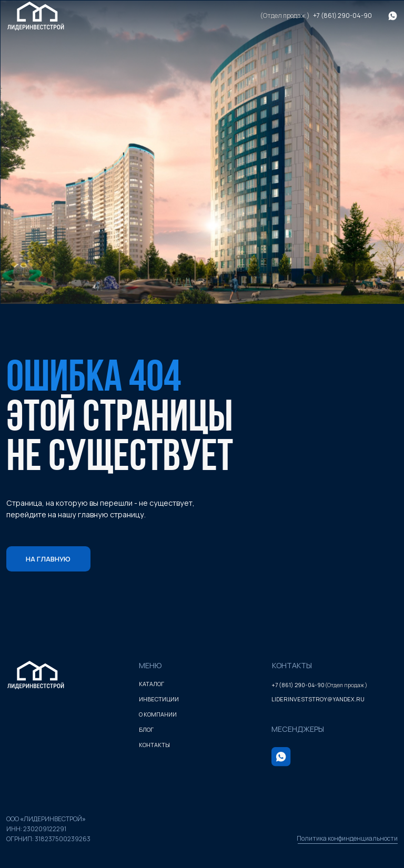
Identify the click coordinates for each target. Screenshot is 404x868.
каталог (151, 684)
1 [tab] (177, 277)
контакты (154, 745)
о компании (158, 714)
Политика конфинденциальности (347, 838)
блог (146, 729)
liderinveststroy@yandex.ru (318, 699)
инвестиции (159, 699)
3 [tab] (227, 277)
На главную (48, 559)
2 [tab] (202, 277)
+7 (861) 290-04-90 (342, 16)
